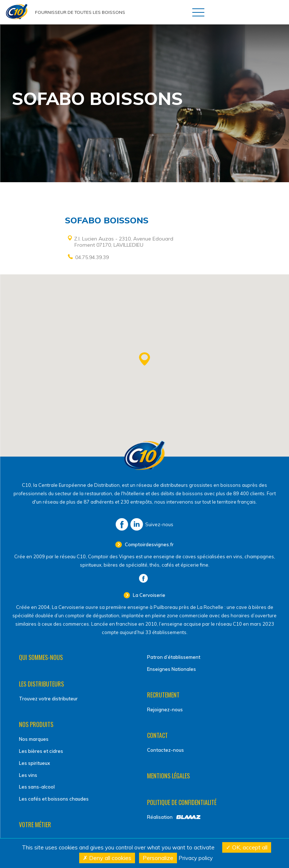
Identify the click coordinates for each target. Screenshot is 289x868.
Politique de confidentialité (182, 802)
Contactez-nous (165, 750)
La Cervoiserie (149, 595)
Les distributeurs (41, 684)
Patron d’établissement (174, 657)
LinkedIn (137, 524)
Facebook (122, 524)
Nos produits (36, 724)
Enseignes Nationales (172, 669)
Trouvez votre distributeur (48, 699)
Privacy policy (196, 858)
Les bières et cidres (41, 751)
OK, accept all (247, 847)
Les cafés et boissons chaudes (54, 799)
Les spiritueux (34, 763)
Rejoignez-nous (165, 709)
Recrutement (163, 695)
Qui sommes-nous (41, 657)
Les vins (28, 775)
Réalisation (160, 817)
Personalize (158, 858)
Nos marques (34, 739)
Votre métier (35, 825)
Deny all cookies (107, 858)
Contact (157, 735)
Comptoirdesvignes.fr (149, 544)
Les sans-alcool (37, 787)
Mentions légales (168, 776)
